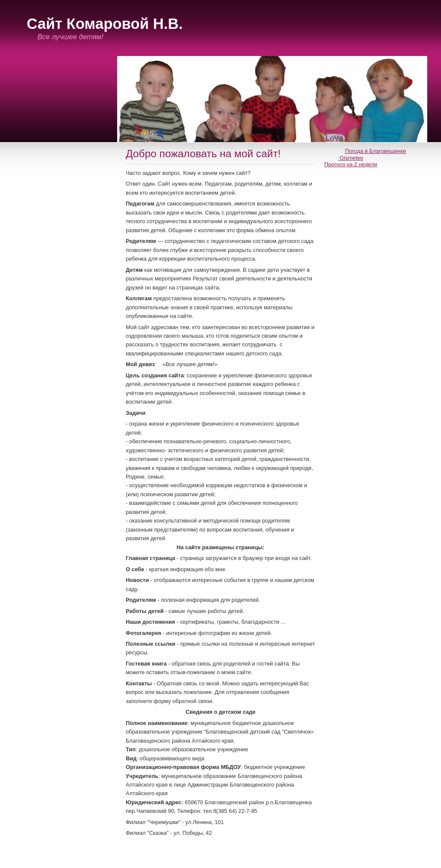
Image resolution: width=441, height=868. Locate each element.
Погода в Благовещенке (376, 151)
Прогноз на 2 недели (351, 164)
